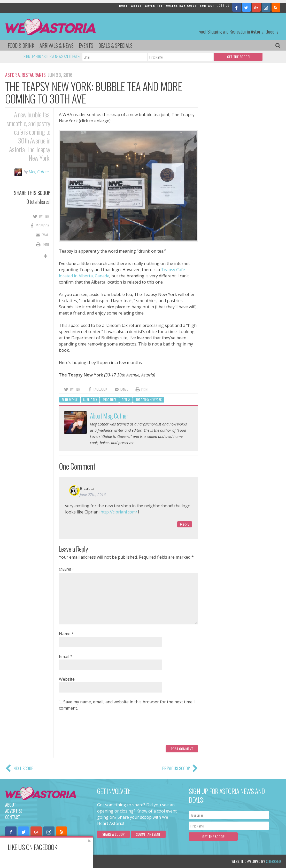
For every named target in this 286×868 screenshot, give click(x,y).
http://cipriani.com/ (119, 512)
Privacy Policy (57, 861)
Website (67, 679)
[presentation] (98, 730)
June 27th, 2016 (93, 495)
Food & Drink (21, 45)
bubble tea (90, 400)
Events (86, 45)
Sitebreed (273, 861)
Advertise (154, 6)
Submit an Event (148, 834)
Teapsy (126, 400)
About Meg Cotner (109, 416)
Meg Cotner (39, 172)
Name (66, 634)
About (136, 6)
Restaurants (34, 75)
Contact (207, 6)
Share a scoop (113, 834)
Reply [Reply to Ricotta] (185, 524)
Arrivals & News (57, 45)
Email (66, 656)
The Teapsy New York (149, 400)
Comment (66, 570)
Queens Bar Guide (181, 6)
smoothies (109, 400)
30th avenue (70, 400)
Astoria (12, 75)
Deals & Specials (115, 45)
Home (123, 6)
